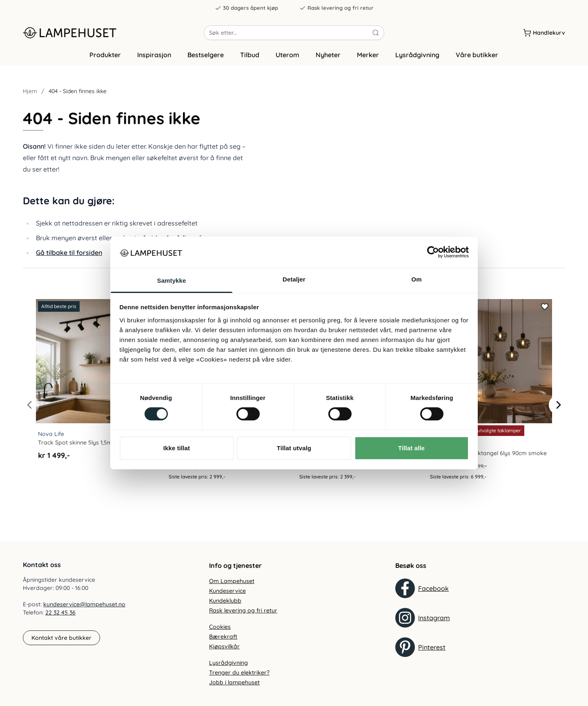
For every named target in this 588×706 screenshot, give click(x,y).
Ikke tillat (177, 448)
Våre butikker (477, 63)
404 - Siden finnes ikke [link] (78, 99)
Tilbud (250, 63)
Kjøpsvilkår (224, 646)
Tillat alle (411, 448)
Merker (368, 63)
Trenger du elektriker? (239, 672)
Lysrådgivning (417, 63)
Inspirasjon (154, 63)
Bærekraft (223, 637)
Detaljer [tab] (294, 279)
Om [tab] (416, 279)
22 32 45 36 (60, 613)
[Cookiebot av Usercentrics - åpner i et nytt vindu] (433, 252)
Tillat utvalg (294, 448)
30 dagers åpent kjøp (246, 8)
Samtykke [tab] (172, 280)
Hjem (30, 99)
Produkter (105, 63)
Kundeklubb (225, 601)
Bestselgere (206, 63)
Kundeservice (227, 591)
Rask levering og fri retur (336, 8)
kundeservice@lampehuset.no (84, 605)
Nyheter (328, 63)
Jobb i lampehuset (234, 682)
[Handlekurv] (544, 36)
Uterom (287, 63)
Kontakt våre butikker (61, 638)
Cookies (220, 627)
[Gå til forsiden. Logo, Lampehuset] (113, 36)
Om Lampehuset (232, 581)
